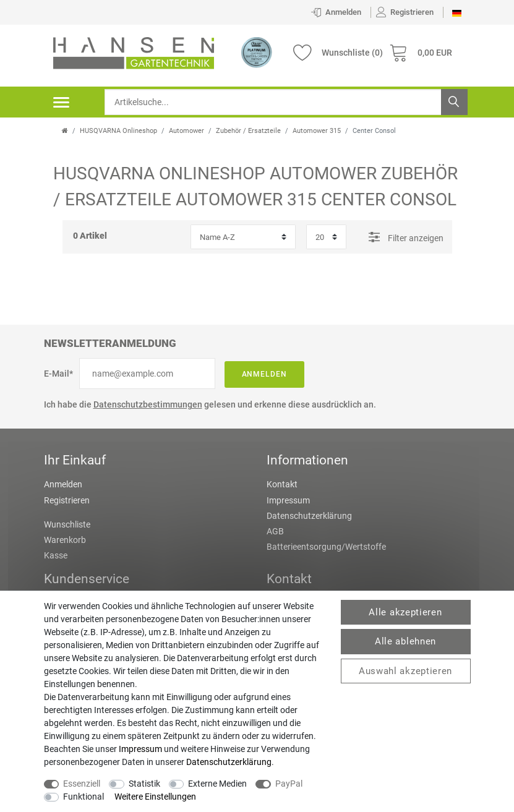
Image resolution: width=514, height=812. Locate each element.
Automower (186, 131)
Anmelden (265, 374)
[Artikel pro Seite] (326, 237)
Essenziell (82, 784)
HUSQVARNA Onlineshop (118, 131)
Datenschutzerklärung (309, 516)
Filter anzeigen (406, 237)
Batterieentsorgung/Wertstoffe (326, 547)
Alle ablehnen (405, 641)
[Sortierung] (243, 237)
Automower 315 (317, 131)
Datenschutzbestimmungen (148, 404)
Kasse (56, 555)
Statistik (144, 784)
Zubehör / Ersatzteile (248, 131)
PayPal (289, 784)
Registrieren (67, 500)
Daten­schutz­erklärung (229, 762)
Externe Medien (217, 784)
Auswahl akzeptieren (405, 671)
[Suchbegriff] (286, 102)
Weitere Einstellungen (155, 797)
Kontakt (282, 484)
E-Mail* (58, 374)
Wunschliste (67, 524)
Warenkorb (65, 540)
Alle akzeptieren (405, 612)
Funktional (84, 797)
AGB (275, 531)
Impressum (288, 500)
